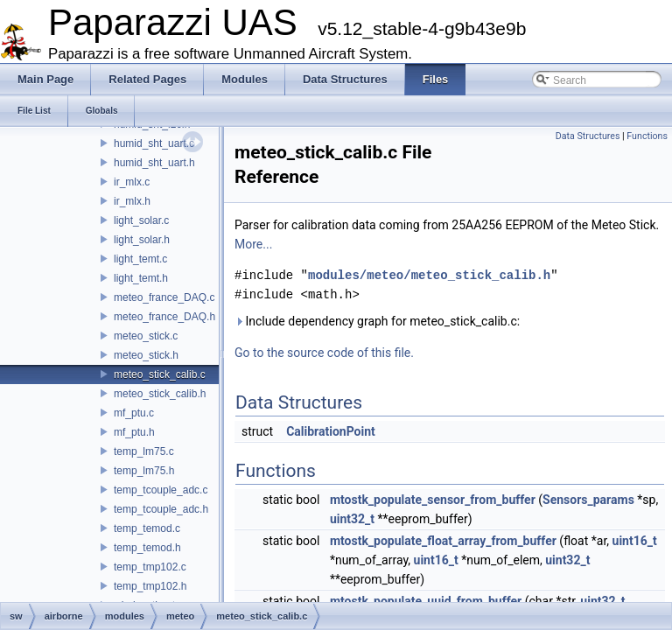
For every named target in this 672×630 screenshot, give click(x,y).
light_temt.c (140, 259)
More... (253, 244)
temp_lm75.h (144, 471)
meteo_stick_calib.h (160, 394)
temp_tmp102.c (150, 567)
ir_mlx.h (132, 201)
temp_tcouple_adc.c (161, 490)
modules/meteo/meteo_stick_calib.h (429, 275)
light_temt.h (141, 278)
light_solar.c (141, 220)
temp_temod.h (147, 548)
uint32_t (352, 519)
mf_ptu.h (134, 432)
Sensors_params (588, 500)
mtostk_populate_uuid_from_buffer (426, 601)
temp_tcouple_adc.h (161, 509)
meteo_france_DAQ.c (164, 297)
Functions (647, 136)
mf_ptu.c (134, 413)
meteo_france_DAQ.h (164, 317)
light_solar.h (142, 240)
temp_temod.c (147, 528)
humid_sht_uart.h (154, 163)
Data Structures (588, 136)
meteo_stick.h (146, 355)
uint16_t (635, 541)
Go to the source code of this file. (324, 353)
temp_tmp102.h (150, 586)
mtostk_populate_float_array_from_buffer (443, 541)
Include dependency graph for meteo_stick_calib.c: (377, 321)
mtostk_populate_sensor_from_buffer (433, 500)
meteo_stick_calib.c (160, 374)
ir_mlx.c (132, 182)
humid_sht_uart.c (154, 143)
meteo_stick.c (146, 336)
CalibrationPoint (331, 431)
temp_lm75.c (144, 451)
